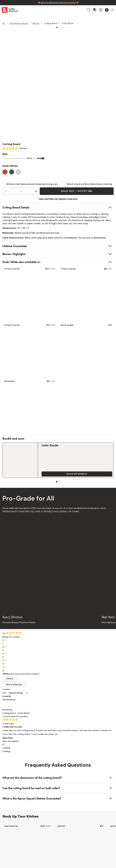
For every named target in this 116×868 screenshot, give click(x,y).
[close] (111, 857)
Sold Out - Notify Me (77, 191)
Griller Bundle (31, 445)
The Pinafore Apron (19, 23)
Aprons (36, 23)
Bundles (7, 812)
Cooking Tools (11, 804)
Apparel (7, 808)
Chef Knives (10, 795)
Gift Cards (9, 821)
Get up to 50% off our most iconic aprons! (58, 3)
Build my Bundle (40, 455)
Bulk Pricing (9, 825)
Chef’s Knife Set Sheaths (86, 447)
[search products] (89, 10)
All (4, 23)
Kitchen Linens (11, 800)
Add (87, 455)
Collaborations (11, 817)
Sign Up (104, 746)
